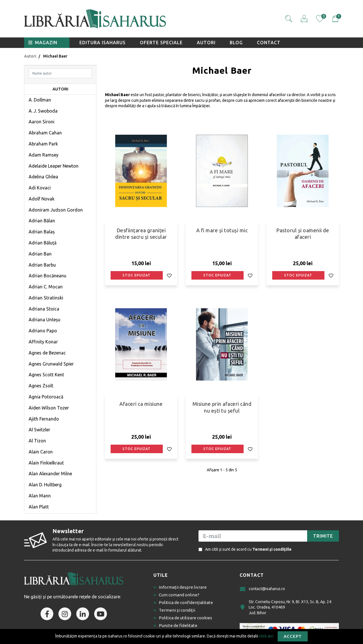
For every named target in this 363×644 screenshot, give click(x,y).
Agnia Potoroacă (46, 397)
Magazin (43, 43)
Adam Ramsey (44, 155)
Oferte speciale (161, 43)
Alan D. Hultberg (45, 485)
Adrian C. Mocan (46, 287)
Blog (236, 43)
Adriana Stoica (44, 309)
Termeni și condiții (174, 610)
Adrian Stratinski (46, 298)
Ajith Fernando (44, 419)
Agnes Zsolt (41, 386)
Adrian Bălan (42, 221)
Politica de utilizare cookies (183, 618)
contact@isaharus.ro (262, 589)
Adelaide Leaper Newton (54, 166)
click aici (266, 636)
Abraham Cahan (45, 133)
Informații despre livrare (180, 587)
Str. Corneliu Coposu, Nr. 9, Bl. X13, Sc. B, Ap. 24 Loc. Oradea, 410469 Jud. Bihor (285, 607)
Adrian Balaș (42, 232)
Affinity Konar (43, 342)
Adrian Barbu (42, 265)
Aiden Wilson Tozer (49, 408)
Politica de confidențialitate (183, 602)
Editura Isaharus (103, 43)
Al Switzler (39, 430)
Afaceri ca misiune (141, 404)
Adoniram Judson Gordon (56, 210)
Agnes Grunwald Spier (51, 364)
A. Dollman (40, 100)
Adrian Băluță (43, 243)
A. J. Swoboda (43, 111)
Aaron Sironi (42, 122)
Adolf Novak (42, 199)
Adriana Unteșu (45, 320)
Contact (269, 43)
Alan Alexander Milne (50, 474)
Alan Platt (39, 507)
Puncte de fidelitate (175, 625)
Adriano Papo (43, 331)
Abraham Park (43, 144)
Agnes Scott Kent (46, 375)
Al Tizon (37, 441)
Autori (206, 43)
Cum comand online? (176, 595)
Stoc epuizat (137, 275)
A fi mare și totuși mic (222, 230)
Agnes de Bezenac (47, 353)
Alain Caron (41, 452)
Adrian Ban (40, 254)
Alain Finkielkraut (46, 463)
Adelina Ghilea (43, 177)
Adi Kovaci (40, 188)
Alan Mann (40, 496)
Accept (293, 636)
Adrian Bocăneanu (48, 276)
